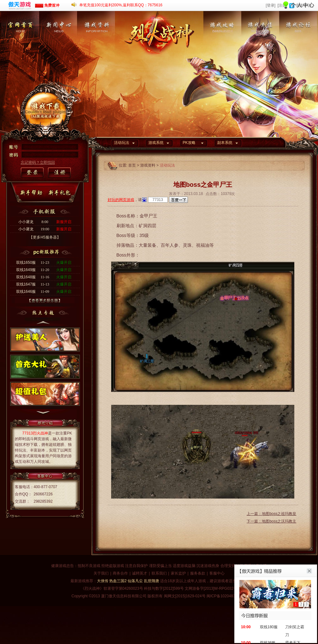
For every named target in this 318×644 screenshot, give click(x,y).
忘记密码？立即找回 (38, 162)
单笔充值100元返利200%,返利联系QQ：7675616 (121, 5)
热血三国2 (118, 581)
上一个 (43, 322)
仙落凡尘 (135, 581)
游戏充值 (260, 42)
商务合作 (120, 573)
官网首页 (20, 42)
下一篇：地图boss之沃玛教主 (271, 521)
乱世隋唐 (152, 581)
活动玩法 (122, 143)
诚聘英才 (140, 573)
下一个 (43, 414)
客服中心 (217, 573)
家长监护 (178, 573)
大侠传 (103, 581)
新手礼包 (61, 193)
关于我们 (101, 573)
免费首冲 (47, 5)
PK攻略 (189, 143)
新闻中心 (58, 42)
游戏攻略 (222, 42)
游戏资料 (96, 42)
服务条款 (198, 573)
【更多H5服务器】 (45, 237)
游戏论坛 (298, 42)
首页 (132, 165)
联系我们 (159, 573)
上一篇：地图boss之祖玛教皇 (271, 514)
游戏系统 (156, 143)
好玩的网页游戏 (121, 200)
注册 (59, 173)
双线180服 (269, 627)
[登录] (270, 5)
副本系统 (225, 143)
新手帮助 (33, 193)
